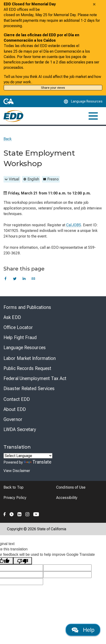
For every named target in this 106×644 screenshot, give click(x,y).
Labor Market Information (30, 358)
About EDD (15, 409)
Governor (13, 419)
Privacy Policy (15, 498)
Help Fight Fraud (20, 337)
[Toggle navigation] (93, 116)
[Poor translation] (23, 561)
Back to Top (14, 487)
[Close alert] (94, 4)
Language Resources (25, 348)
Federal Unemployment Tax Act (35, 378)
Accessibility (67, 498)
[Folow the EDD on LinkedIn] (20, 513)
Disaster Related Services (29, 388)
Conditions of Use (71, 487)
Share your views (53, 88)
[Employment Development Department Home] (13, 116)
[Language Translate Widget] (28, 456)
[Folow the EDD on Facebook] (5, 513)
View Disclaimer (17, 471)
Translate (38, 462)
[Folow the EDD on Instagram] (27, 513)
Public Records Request (27, 368)
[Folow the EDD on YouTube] (36, 513)
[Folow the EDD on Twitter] (12, 513)
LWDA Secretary (20, 429)
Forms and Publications (27, 307)
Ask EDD (12, 317)
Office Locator (18, 327)
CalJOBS (74, 225)
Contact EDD (17, 399)
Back (8, 139)
